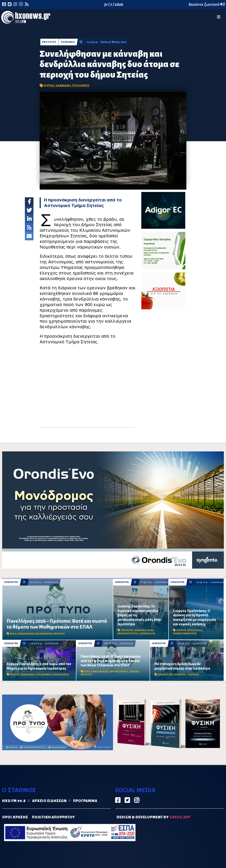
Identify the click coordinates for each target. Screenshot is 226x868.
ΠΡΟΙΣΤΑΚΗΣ (195, 630)
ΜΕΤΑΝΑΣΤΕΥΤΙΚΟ (128, 634)
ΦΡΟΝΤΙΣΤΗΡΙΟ (119, 672)
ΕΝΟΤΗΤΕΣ (49, 42)
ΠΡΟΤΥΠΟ (59, 634)
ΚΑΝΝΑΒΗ (63, 86)
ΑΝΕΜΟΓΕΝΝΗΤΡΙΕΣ (185, 634)
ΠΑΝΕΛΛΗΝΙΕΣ (26, 634)
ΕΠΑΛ (13, 634)
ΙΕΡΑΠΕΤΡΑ (11, 582)
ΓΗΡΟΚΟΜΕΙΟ (44, 675)
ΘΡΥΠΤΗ (181, 630)
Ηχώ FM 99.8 (14, 801)
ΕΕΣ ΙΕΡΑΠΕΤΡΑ (177, 675)
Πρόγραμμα (85, 801)
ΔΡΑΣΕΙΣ (163, 675)
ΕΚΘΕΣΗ (135, 672)
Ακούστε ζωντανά (207, 5)
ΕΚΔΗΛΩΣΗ (28, 675)
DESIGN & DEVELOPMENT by (154, 817)
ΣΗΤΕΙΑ (49, 86)
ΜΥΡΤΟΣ (15, 675)
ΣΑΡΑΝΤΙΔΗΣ (147, 634)
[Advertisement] (88, 388)
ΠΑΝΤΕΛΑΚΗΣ (61, 675)
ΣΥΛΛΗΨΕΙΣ (81, 86)
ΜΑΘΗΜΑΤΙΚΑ (44, 634)
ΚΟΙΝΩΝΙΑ (68, 42)
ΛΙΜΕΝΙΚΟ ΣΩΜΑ (144, 630)
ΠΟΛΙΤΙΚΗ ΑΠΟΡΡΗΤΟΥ (53, 817)
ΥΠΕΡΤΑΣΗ (193, 675)
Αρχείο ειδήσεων (49, 801)
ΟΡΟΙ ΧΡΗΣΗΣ (15, 817)
